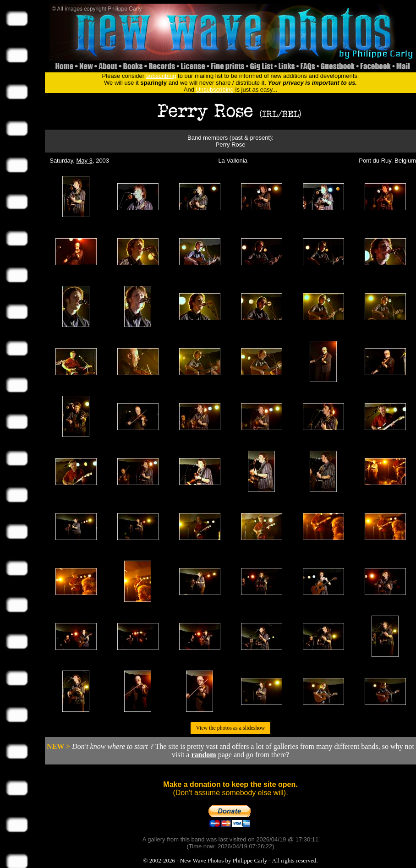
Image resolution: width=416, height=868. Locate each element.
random (203, 755)
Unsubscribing (215, 90)
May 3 (85, 161)
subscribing (161, 76)
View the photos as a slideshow (230, 728)
